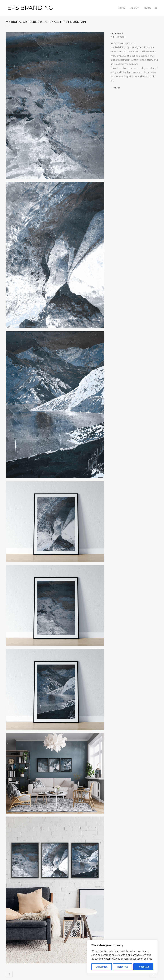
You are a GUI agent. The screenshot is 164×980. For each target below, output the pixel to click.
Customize (102, 967)
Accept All (143, 967)
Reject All (123, 967)
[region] (122, 957)
